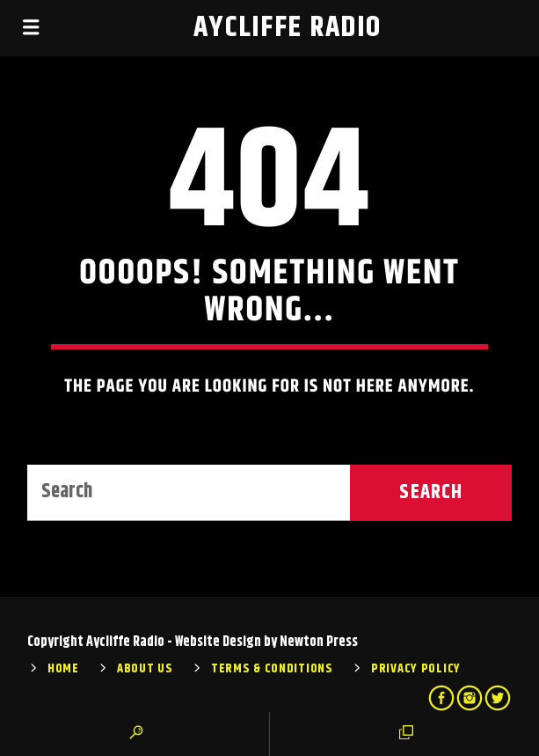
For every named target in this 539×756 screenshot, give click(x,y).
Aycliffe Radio (288, 28)
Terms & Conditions (272, 669)
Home (63, 669)
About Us (145, 669)
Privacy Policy (416, 669)
